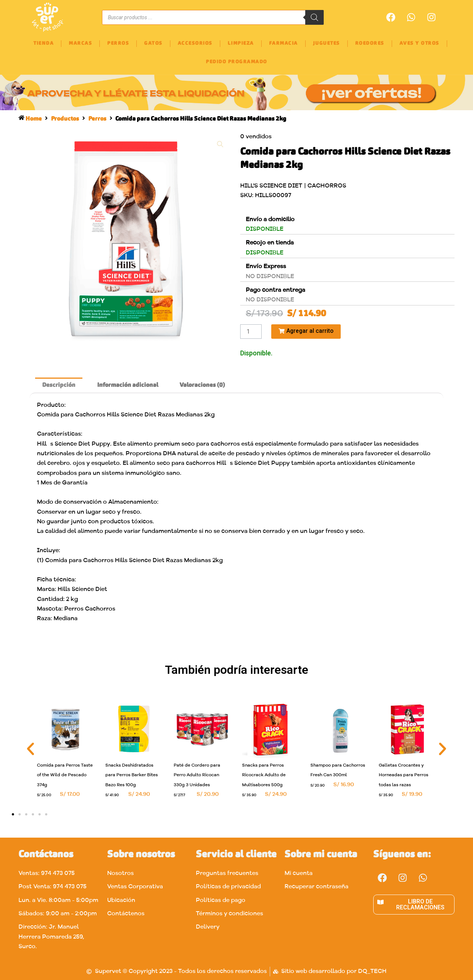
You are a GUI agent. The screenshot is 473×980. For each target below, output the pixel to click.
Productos (65, 119)
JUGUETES (326, 43)
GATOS (153, 43)
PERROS (118, 43)
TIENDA (43, 43)
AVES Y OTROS (419, 43)
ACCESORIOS (195, 43)
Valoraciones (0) (202, 385)
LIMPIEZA (241, 43)
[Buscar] (314, 17)
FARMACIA (283, 43)
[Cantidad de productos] (251, 332)
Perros (98, 119)
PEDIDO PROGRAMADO (236, 62)
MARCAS (80, 43)
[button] (30, 749)
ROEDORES (370, 43)
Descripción (59, 385)
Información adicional (128, 385)
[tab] (59, 385)
